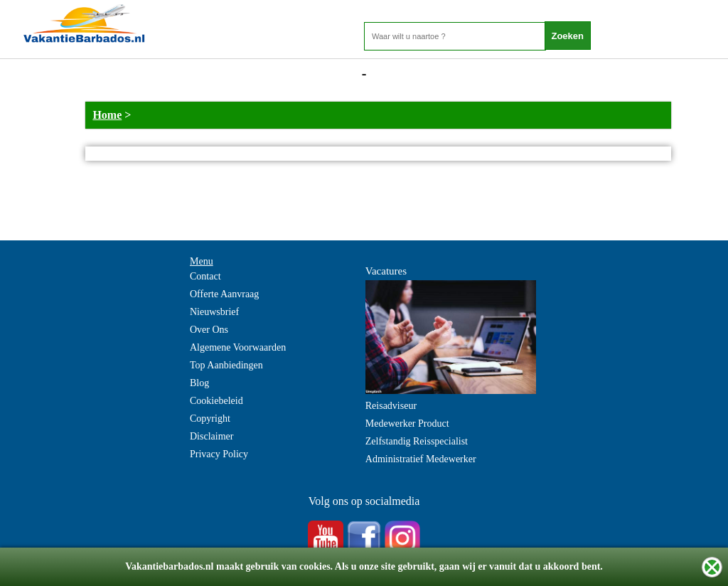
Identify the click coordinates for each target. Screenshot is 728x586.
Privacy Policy (219, 454)
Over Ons (209, 330)
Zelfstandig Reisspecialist (417, 441)
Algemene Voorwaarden (238, 347)
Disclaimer (212, 436)
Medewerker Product (407, 423)
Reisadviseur (391, 406)
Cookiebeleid (216, 401)
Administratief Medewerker (421, 459)
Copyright (210, 419)
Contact (205, 276)
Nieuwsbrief (214, 312)
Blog (199, 383)
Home (107, 115)
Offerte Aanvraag (224, 294)
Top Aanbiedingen (226, 365)
